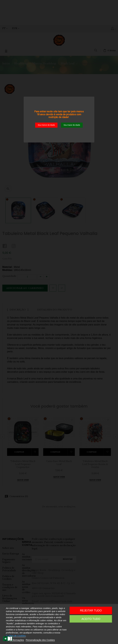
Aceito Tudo (91, 619)
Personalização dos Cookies (40, 640)
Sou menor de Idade (46, 125)
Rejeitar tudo (91, 611)
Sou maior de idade (72, 125)
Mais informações (15, 640)
